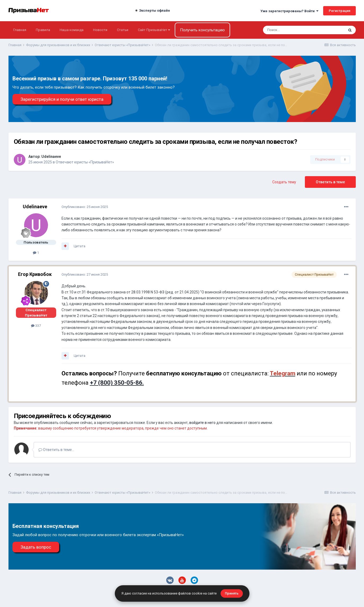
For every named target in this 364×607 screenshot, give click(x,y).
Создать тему (284, 182)
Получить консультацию (202, 30)
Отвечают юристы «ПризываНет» (85, 162)
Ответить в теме (330, 182)
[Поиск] (289, 30)
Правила (43, 30)
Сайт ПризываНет (154, 30)
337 (36, 326)
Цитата (80, 246)
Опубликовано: (85, 207)
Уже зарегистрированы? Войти (289, 11)
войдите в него (202, 423)
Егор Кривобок (35, 274)
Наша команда (72, 30)
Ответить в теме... (56, 450)
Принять (232, 593)
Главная (20, 30)
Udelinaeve (51, 157)
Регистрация (339, 11)
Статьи (123, 30)
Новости (100, 30)
